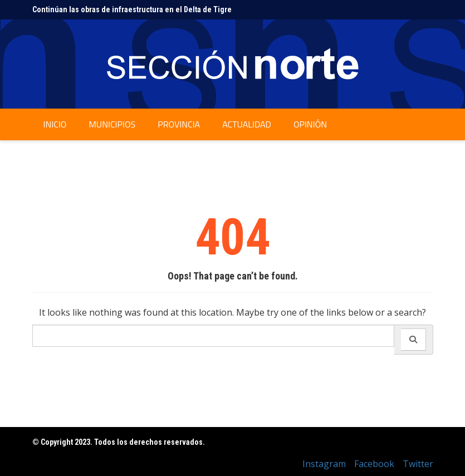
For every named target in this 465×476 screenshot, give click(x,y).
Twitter (418, 464)
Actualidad (247, 124)
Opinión (310, 124)
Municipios (112, 124)
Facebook (374, 464)
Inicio (55, 124)
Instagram (324, 464)
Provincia (179, 124)
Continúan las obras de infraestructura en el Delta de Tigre (132, 9)
